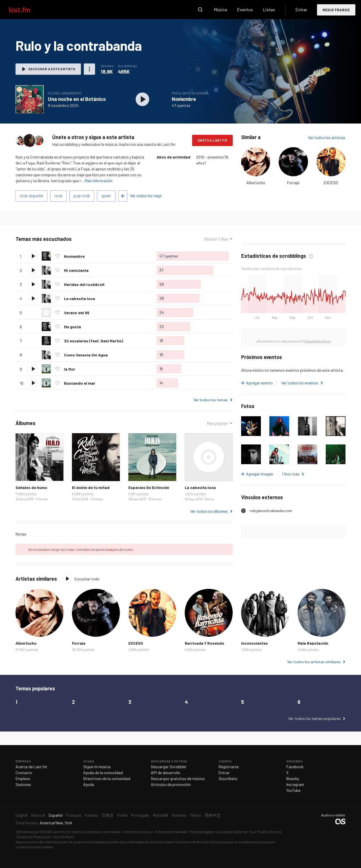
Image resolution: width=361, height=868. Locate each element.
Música (220, 9)
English (22, 815)
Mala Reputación (313, 643)
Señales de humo (31, 487)
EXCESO (331, 183)
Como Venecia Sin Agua (86, 355)
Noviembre (184, 99)
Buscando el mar (80, 383)
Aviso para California (232, 832)
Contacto (24, 773)
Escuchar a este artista (52, 69)
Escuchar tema (33, 256)
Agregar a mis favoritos (58, 256)
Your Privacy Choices (266, 832)
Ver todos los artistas (327, 137)
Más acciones (89, 69)
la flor (70, 369)
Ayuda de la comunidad (103, 773)
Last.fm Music (63, 837)
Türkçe (195, 815)
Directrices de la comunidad (107, 778)
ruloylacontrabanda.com (271, 511)
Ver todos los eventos (300, 383)
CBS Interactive (27, 832)
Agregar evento (259, 383)
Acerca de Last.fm (31, 767)
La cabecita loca (80, 298)
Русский (160, 815)
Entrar (301, 9)
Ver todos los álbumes (209, 511)
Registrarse (336, 10)
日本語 (107, 815)
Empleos (23, 778)
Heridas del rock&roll (84, 284)
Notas (21, 534)
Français (74, 815)
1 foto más (291, 474)
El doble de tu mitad (91, 487)
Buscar (200, 10)
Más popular (217, 423)
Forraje (293, 183)
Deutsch (38, 815)
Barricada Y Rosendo (204, 643)
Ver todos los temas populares (314, 718)
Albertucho (256, 183)
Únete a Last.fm (212, 140)
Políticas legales (202, 832)
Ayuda (89, 784)
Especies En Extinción (149, 487)
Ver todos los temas (211, 400)
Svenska (179, 815)
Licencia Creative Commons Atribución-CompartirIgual (191, 842)
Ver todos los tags (146, 196)
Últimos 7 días (216, 239)
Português (140, 815)
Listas (269, 9)
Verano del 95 (77, 313)
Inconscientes (255, 643)
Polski (122, 815)
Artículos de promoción (171, 784)
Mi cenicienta (76, 270)
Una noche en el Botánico (77, 99)
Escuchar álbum (142, 99)
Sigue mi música (97, 767)
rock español (31, 196)
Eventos (245, 9)
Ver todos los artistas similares (314, 662)
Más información (99, 181)
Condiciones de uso (138, 832)
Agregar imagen (260, 474)
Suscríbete (228, 778)
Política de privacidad (171, 832)
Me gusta (72, 327)
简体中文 (213, 815)
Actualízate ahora (318, 341)
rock (59, 196)
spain (106, 196)
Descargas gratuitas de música (178, 778)
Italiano (91, 815)
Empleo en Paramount (34, 837)
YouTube (293, 790)
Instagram (295, 784)
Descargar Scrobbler (169, 767)
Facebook (295, 767)
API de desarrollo (166, 773)
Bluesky (293, 778)
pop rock (82, 196)
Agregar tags (123, 196)
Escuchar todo (87, 579)
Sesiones (23, 784)
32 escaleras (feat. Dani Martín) (93, 341)
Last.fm (26, 10)
